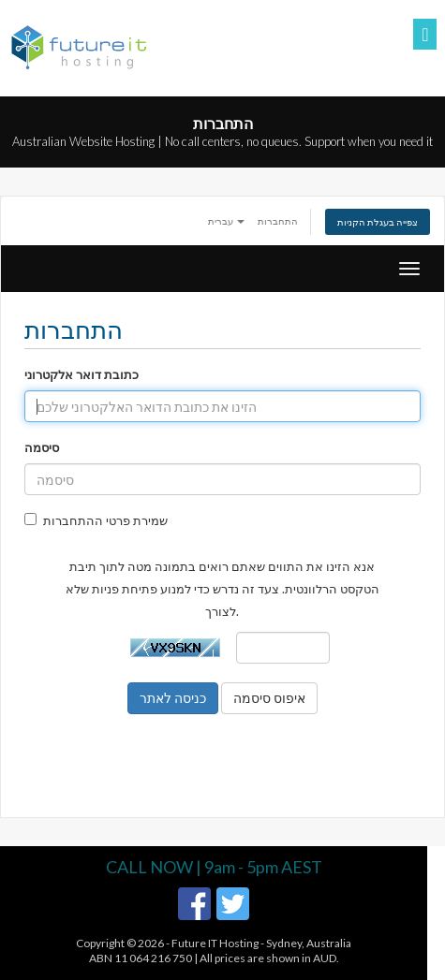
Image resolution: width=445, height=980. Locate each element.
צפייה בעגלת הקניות (378, 222)
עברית (226, 221)
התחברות (278, 221)
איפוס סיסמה (269, 698)
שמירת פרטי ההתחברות (96, 520)
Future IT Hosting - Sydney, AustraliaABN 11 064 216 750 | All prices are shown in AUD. (221, 951)
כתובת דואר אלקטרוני (82, 374)
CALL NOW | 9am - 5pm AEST (214, 867)
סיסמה (42, 447)
